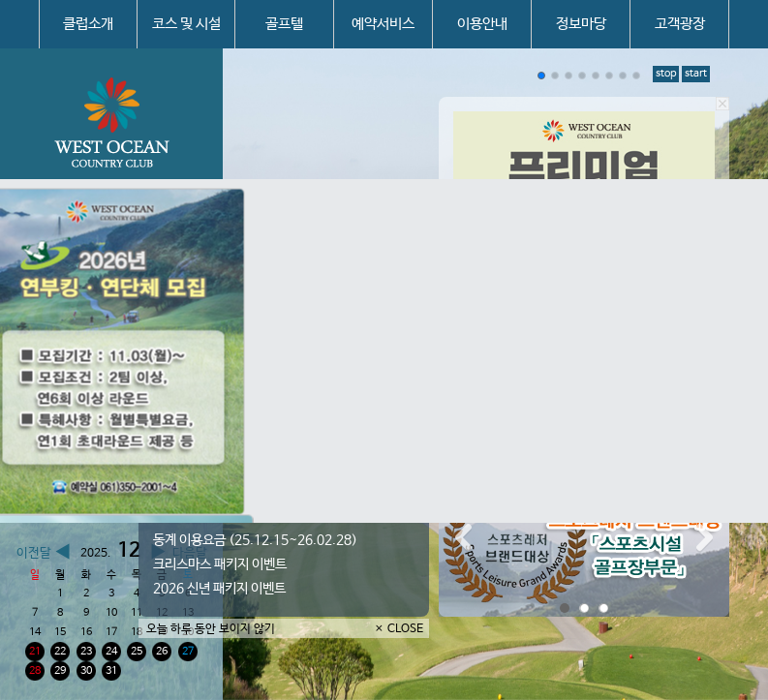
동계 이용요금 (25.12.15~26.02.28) (255, 540)
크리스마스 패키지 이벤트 (220, 564)
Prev (464, 538)
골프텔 (284, 24)
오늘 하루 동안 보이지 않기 (211, 629)
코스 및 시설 (186, 24)
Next (704, 538)
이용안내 (482, 24)
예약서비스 (383, 24)
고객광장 (680, 24)
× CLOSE (399, 629)
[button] (541, 76)
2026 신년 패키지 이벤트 (219, 589)
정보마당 (581, 24)
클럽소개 (88, 24)
